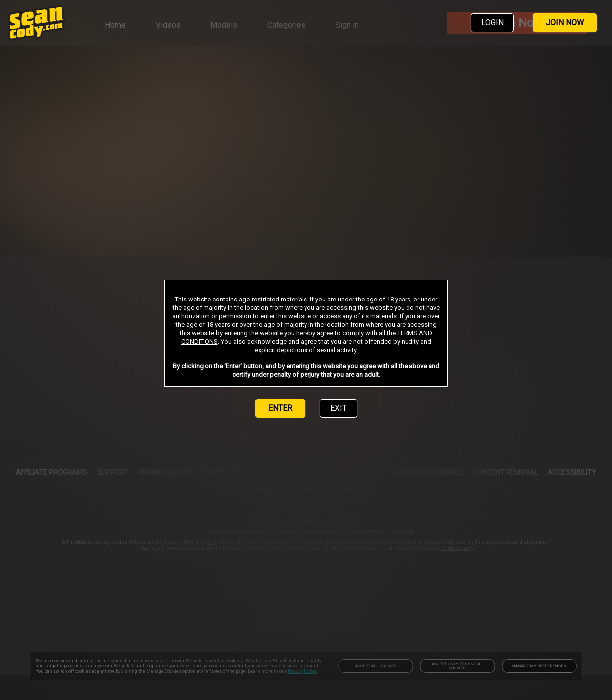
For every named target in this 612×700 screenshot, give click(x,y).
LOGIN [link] (492, 23)
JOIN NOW (565, 23)
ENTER (280, 408)
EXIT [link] (339, 408)
